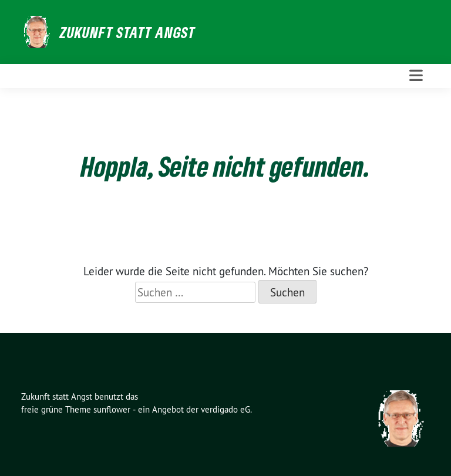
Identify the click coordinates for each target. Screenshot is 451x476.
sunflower (112, 409)
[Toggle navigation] (416, 76)
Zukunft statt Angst (128, 32)
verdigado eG (225, 409)
